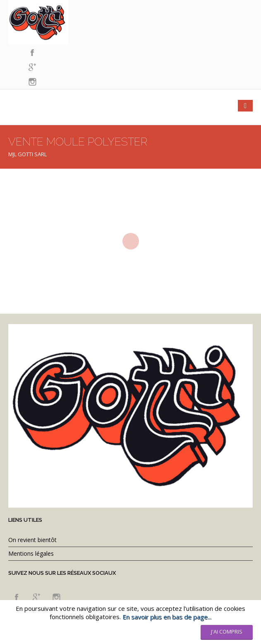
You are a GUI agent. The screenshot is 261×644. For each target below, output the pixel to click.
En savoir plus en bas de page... (167, 617)
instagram (32, 82)
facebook (32, 53)
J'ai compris (227, 632)
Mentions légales (31, 553)
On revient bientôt (32, 540)
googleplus (32, 67)
